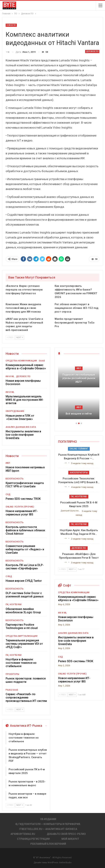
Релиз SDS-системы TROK (23, 499)
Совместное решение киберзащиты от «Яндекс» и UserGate (25, 549)
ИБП (8, 463)
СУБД (9, 576)
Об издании (48, 819)
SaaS (42, 361)
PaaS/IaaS (12, 690)
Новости (11, 25)
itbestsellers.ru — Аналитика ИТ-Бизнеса (48, 829)
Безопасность (15, 479)
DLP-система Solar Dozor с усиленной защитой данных (25, 595)
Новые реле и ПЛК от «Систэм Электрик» (20, 417)
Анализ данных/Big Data (21, 427)
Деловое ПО (92, 51)
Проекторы (12, 674)
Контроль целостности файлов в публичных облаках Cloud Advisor (25, 530)
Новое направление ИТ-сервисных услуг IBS (22, 513)
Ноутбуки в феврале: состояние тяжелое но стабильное (21, 663)
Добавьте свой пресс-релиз (66, 834)
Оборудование (15, 411)
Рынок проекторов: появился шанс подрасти (26, 680)
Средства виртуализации (22, 636)
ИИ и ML (10, 376)
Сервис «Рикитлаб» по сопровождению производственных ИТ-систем (26, 698)
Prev (10, 338)
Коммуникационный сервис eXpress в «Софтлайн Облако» (26, 367)
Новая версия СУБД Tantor (24, 581)
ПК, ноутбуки (14, 604)
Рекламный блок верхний (48, 844)
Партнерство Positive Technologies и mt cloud (22, 626)
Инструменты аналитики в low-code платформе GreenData (23, 435)
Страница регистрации (33, 839)
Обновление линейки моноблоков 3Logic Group (23, 611)
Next (20, 338)
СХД (8, 494)
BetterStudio (65, 863)
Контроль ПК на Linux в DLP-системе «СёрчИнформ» (25, 567)
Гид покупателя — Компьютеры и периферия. (48, 824)
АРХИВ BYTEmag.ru (23, 834)
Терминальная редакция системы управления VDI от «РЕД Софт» (24, 644)
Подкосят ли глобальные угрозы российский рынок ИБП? (79, 378)
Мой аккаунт (70, 839)
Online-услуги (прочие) (20, 507)
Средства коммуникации (21, 361)
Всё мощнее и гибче (79, 414)
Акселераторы (79, 473)
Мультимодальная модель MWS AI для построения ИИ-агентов (25, 400)
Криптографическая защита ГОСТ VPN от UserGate (25, 485)
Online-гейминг (79, 449)
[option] (79, 391)
